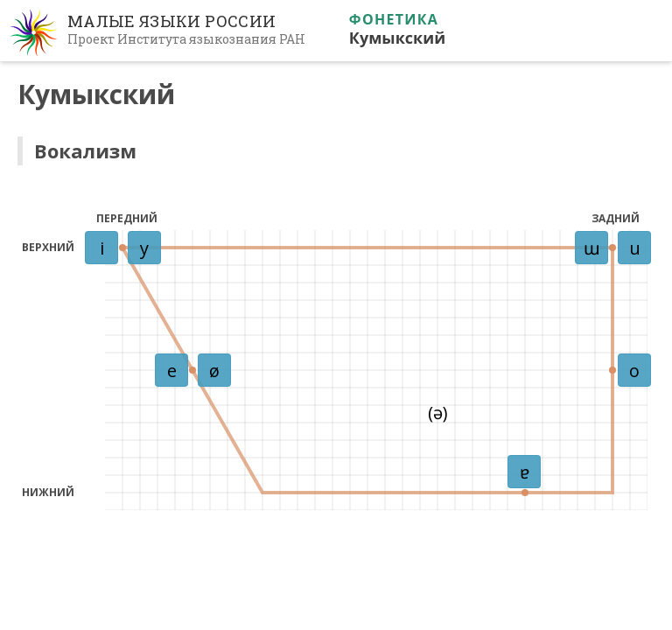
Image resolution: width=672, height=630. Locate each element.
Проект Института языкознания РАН (186, 39)
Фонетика (394, 19)
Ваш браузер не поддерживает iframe (336, 346)
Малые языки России (171, 21)
